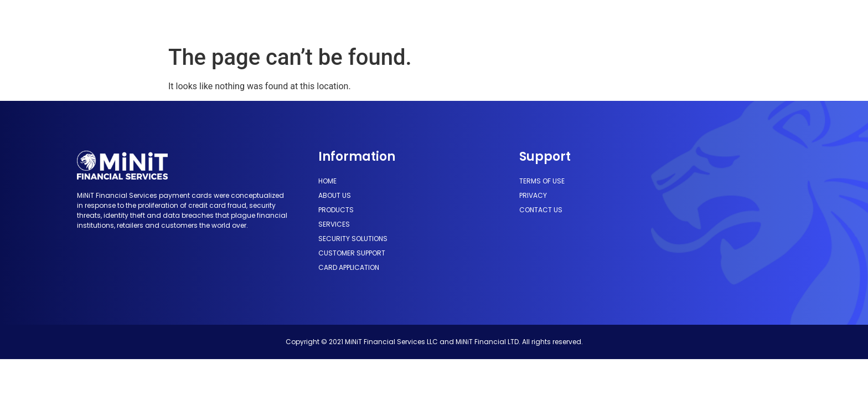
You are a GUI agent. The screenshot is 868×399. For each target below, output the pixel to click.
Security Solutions (451, 20)
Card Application (630, 20)
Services (379, 20)
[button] (722, 20)
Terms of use (542, 181)
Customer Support (542, 20)
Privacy (533, 195)
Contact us (541, 210)
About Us (273, 20)
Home (228, 20)
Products (327, 20)
